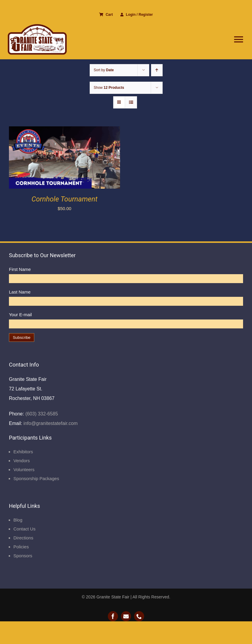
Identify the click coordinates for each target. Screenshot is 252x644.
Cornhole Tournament (65, 199)
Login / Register (137, 15)
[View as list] (131, 102)
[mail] (126, 616)
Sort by (104, 70)
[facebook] (113, 616)
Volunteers (24, 470)
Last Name (20, 292)
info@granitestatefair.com (50, 423)
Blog (18, 520)
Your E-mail (20, 315)
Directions (23, 538)
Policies (21, 547)
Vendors (22, 461)
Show (109, 88)
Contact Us (24, 529)
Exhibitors (23, 452)
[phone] (139, 616)
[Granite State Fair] (37, 26)
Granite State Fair (113, 597)
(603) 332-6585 (41, 414)
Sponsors (23, 556)
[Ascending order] (157, 70)
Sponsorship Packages (36, 478)
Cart (106, 15)
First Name (20, 269)
